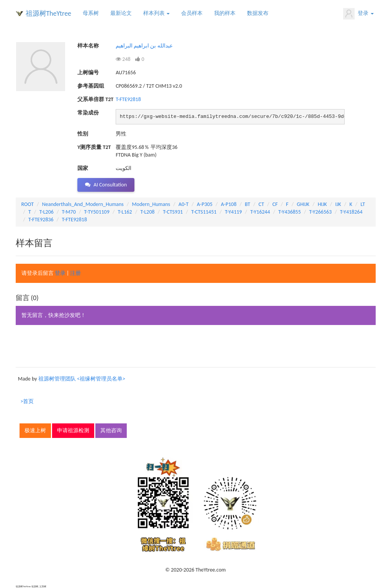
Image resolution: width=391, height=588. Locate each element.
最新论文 (121, 13)
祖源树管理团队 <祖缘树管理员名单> (82, 379)
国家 (83, 168)
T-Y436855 (290, 212)
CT (261, 204)
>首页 (27, 401)
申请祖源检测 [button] (73, 430)
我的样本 (225, 13)
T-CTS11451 (204, 212)
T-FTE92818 (128, 99)
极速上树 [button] (35, 430)
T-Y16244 (260, 212)
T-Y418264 (351, 212)
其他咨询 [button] (111, 430)
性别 (83, 134)
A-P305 (205, 204)
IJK (338, 204)
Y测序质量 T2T (94, 147)
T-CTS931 (173, 212)
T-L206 (47, 212)
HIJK (322, 204)
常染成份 (88, 113)
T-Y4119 (233, 212)
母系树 (91, 13)
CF (275, 204)
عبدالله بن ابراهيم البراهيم (144, 46)
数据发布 (258, 13)
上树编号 (88, 73)
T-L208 (147, 212)
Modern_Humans (151, 204)
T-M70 (69, 212)
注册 (75, 273)
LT (363, 204)
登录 (358, 14)
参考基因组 (91, 86)
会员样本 (192, 13)
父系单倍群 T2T (95, 99)
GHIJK (303, 204)
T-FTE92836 (41, 220)
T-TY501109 (97, 212)
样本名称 (88, 46)
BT (247, 204)
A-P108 (229, 204)
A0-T (183, 204)
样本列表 (156, 13)
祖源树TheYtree (49, 13)
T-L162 (125, 212)
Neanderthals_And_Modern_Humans (83, 204)
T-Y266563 (320, 212)
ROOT (28, 204)
